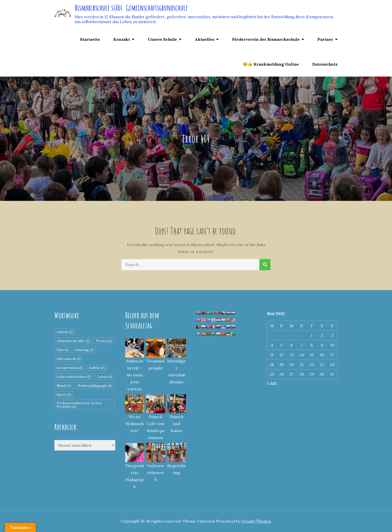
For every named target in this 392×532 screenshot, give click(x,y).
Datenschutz (325, 64)
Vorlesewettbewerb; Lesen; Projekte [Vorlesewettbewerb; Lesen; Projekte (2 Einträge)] (79, 405)
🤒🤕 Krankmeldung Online (271, 64)
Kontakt (122, 39)
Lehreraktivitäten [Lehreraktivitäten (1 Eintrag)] (74, 377)
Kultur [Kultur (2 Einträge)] (97, 368)
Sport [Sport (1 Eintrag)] (64, 395)
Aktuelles (204, 39)
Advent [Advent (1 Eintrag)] (65, 332)
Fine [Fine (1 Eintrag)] (63, 350)
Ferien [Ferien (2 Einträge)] (104, 341)
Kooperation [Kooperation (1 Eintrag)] (70, 368)
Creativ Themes (256, 521)
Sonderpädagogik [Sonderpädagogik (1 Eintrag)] (95, 386)
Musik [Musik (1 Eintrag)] (64, 386)
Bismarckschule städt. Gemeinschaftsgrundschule (131, 8)
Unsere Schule (162, 39)
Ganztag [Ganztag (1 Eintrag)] (84, 350)
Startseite (90, 39)
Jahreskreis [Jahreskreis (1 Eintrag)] (69, 359)
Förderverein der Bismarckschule (266, 39)
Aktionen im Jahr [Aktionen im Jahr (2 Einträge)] (73, 341)
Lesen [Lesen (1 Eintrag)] (105, 377)
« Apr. (272, 383)
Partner (325, 39)
